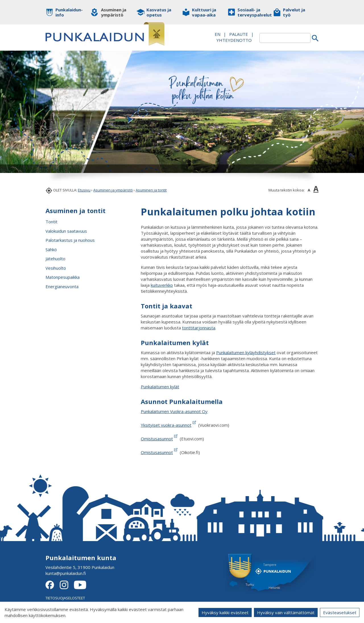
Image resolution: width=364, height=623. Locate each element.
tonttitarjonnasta (199, 328)
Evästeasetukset (340, 612)
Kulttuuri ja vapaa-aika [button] (204, 12)
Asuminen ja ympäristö (113, 190)
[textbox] (285, 38)
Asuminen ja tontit (151, 190)
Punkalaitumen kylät (160, 387)
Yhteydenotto (234, 40)
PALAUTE (239, 34)
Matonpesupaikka (63, 277)
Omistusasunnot (157, 439)
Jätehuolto (55, 259)
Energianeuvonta (62, 286)
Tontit (51, 222)
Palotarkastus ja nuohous (70, 240)
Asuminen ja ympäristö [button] (114, 12)
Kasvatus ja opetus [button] (159, 12)
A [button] (309, 190)
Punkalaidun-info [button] (69, 12)
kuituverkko (162, 285)
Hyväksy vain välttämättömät (286, 612)
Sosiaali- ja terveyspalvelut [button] (251, 12)
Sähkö (51, 249)
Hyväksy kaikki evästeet (225, 612)
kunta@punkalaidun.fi (66, 573)
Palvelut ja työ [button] (294, 12)
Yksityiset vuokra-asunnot (169, 425)
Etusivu (84, 190)
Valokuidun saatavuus (66, 231)
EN (218, 34)
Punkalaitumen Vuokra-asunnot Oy (174, 411)
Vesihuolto (56, 268)
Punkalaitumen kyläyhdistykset (246, 352)
